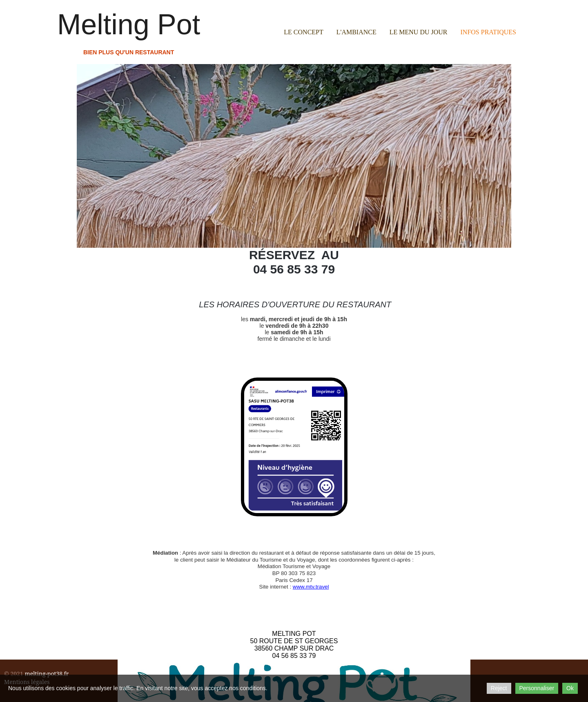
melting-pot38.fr (47, 674)
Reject (499, 688)
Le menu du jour (419, 32)
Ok (570, 688)
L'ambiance (356, 32)
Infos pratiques (488, 32)
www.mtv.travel (311, 587)
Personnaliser (537, 688)
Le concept (303, 32)
